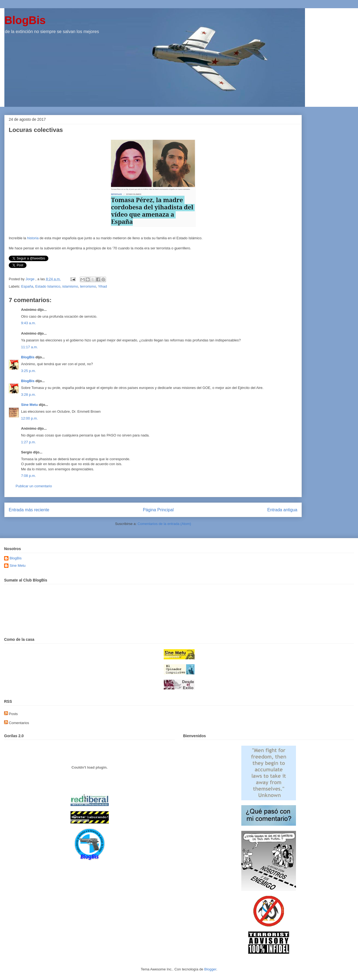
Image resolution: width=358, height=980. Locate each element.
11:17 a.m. (29, 347)
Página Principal (158, 510)
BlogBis (25, 20)
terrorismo (88, 286)
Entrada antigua (282, 510)
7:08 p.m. (28, 476)
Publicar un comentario (34, 486)
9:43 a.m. (28, 323)
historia (33, 238)
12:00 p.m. (29, 418)
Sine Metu (29, 405)
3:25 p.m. (28, 371)
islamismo (70, 286)
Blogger (210, 969)
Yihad (102, 286)
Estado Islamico (48, 286)
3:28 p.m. (28, 395)
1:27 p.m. (28, 442)
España (27, 286)
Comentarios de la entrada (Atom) (164, 524)
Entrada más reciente (29, 510)
